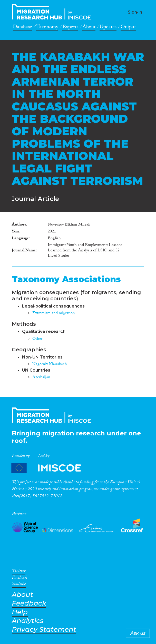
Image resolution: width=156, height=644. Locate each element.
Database (22, 28)
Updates (108, 28)
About (89, 28)
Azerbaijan (41, 378)
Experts (70, 28)
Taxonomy (47, 28)
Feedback (29, 603)
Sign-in (135, 12)
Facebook (19, 578)
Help (20, 612)
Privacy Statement (44, 630)
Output (128, 28)
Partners (51, 468)
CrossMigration (53, 12)
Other (37, 339)
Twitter (19, 572)
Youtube (19, 585)
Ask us (138, 633)
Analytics (28, 621)
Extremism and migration (54, 314)
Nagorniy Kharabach (50, 365)
